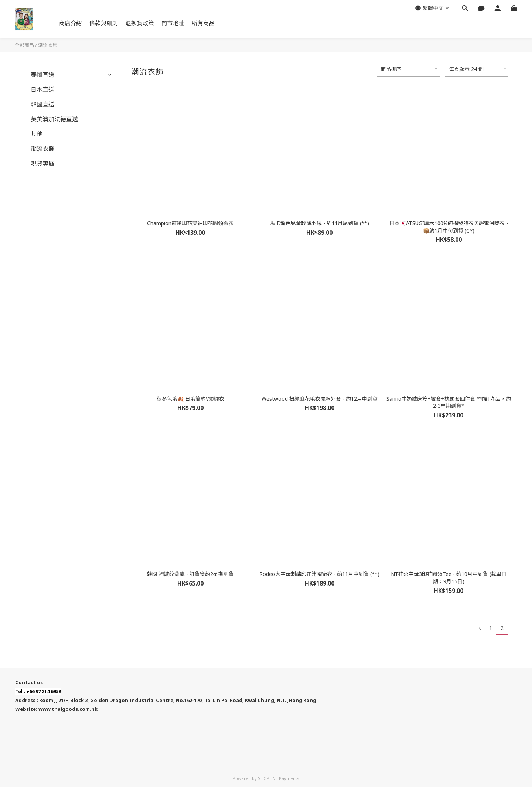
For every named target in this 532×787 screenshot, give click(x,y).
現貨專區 (42, 163)
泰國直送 (42, 75)
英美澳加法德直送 (54, 119)
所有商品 (203, 23)
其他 (37, 134)
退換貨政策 (140, 23)
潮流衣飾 (48, 45)
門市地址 (173, 23)
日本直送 (42, 89)
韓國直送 (42, 104)
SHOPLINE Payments (279, 778)
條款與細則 (104, 23)
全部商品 (24, 45)
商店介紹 (71, 23)
